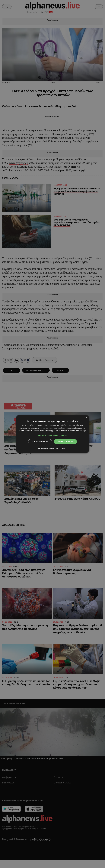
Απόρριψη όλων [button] (40, 442)
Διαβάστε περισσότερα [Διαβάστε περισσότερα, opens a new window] (77, 431)
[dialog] (52, 434)
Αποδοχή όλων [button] (65, 442)
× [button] (86, 418)
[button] (53, 436)
